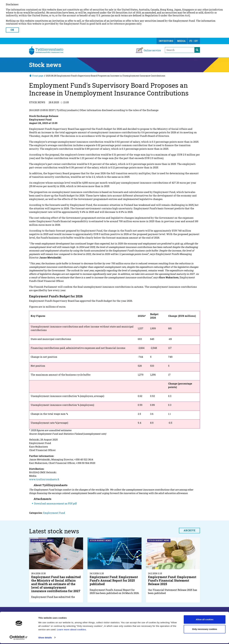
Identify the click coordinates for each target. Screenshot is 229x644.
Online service (152, 50)
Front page (38, 76)
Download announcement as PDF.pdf (55, 503)
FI (191, 41)
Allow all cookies (205, 620)
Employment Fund (54, 513)
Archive (189, 530)
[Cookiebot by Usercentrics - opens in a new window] (19, 638)
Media (181, 41)
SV (196, 41)
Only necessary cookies (205, 630)
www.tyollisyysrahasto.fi (44, 479)
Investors (166, 41)
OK (12, 30)
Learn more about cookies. (72, 630)
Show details (45, 638)
